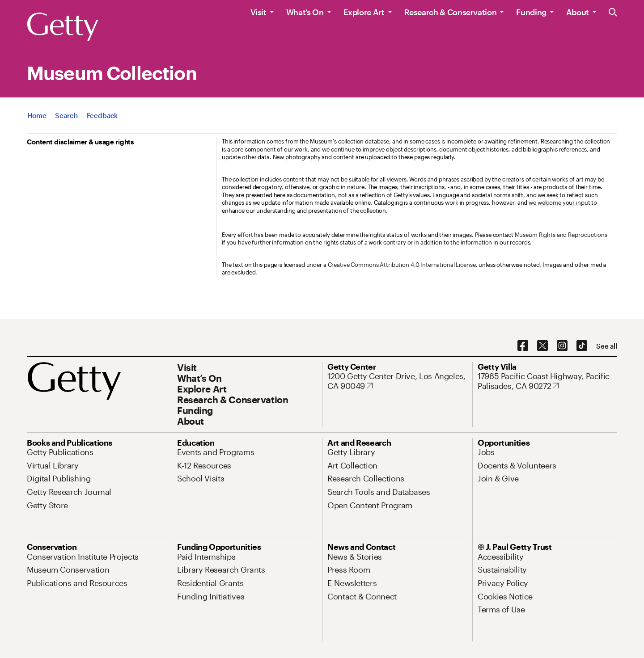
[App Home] (37, 115)
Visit (258, 12)
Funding (531, 12)
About (578, 12)
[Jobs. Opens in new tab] (486, 452)
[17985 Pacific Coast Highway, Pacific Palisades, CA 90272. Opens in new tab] (547, 381)
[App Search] (66, 115)
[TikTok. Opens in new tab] (582, 346)
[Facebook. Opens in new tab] (523, 346)
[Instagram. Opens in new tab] (562, 346)
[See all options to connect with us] (607, 346)
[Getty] (63, 27)
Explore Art (364, 12)
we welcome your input (559, 202)
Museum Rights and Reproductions (561, 235)
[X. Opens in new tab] (542, 346)
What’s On (305, 12)
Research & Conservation (451, 12)
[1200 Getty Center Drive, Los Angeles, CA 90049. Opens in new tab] (397, 381)
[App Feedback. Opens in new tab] (102, 115)
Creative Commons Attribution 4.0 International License (402, 265)
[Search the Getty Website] (613, 13)
